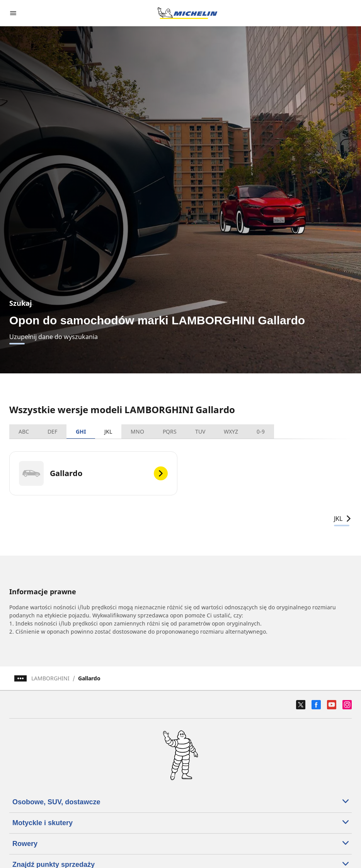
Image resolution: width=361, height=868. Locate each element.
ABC (24, 431)
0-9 (261, 431)
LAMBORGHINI (50, 678)
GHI (81, 431)
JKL (108, 431)
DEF (52, 431)
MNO (137, 431)
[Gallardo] (93, 473)
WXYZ (231, 431)
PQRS (170, 431)
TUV (200, 431)
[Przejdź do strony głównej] (187, 13)
